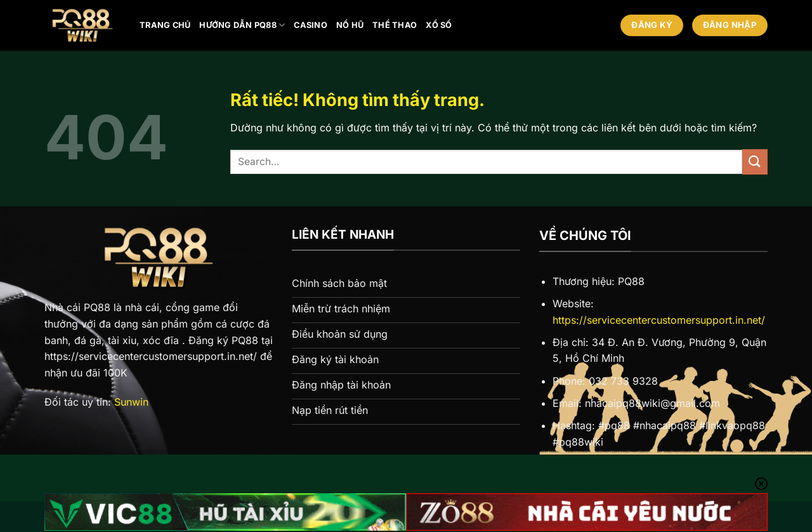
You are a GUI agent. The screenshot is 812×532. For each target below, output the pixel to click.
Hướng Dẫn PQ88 (242, 25)
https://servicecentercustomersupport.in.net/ (659, 320)
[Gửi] (755, 162)
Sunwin (131, 402)
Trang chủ (165, 25)
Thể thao (395, 25)
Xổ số (439, 25)
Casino (311, 25)
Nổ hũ (350, 25)
